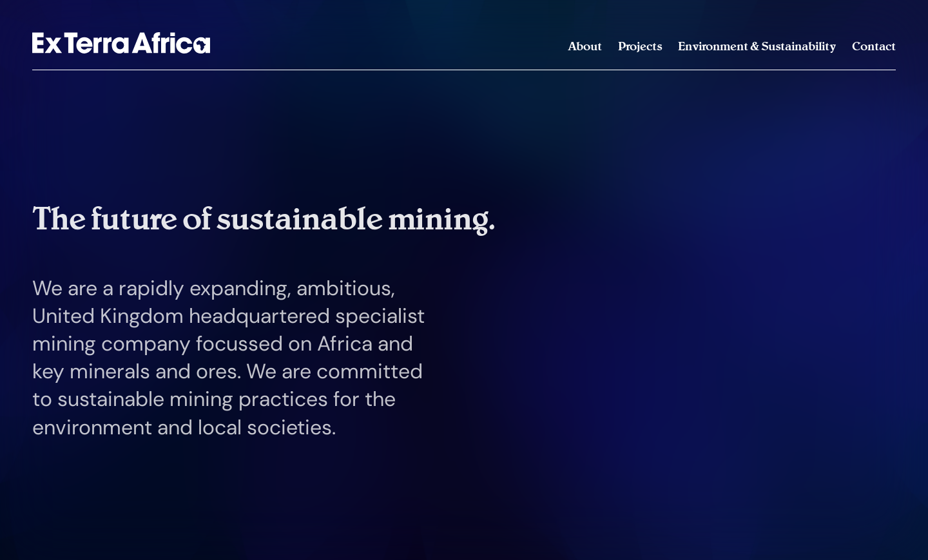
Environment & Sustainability (757, 46)
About (585, 46)
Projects (640, 46)
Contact (874, 46)
